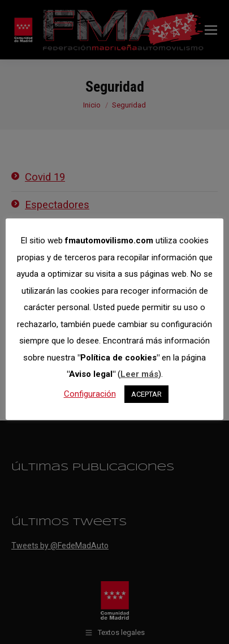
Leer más (139, 374)
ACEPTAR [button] (146, 394)
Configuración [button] (90, 394)
